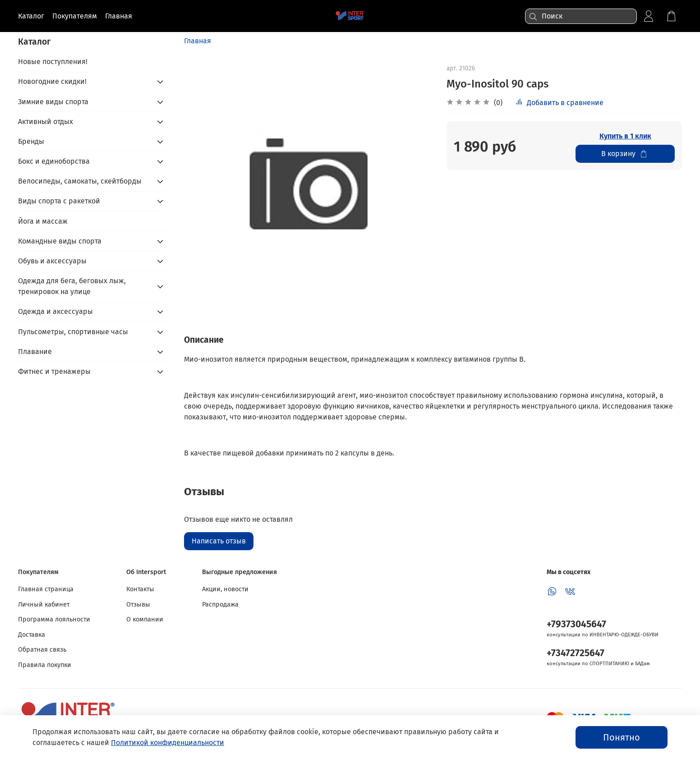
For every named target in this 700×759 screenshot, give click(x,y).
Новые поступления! (53, 62)
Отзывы (138, 605)
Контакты (140, 589)
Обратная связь (42, 650)
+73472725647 (576, 653)
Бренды (31, 141)
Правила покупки (45, 665)
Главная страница (46, 589)
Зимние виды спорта (53, 102)
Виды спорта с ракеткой (59, 201)
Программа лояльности (54, 619)
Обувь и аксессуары (52, 261)
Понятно (622, 737)
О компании (145, 619)
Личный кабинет (44, 605)
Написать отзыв (219, 541)
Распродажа (220, 605)
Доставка (32, 635)
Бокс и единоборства (54, 161)
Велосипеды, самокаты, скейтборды (80, 181)
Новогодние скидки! (52, 81)
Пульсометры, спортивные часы (73, 332)
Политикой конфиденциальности (168, 743)
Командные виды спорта (60, 241)
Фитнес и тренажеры (54, 371)
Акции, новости (225, 589)
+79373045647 (576, 624)
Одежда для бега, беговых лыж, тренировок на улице (72, 286)
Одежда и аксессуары (55, 311)
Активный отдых (46, 122)
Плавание (35, 352)
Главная (198, 41)
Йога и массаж (43, 221)
